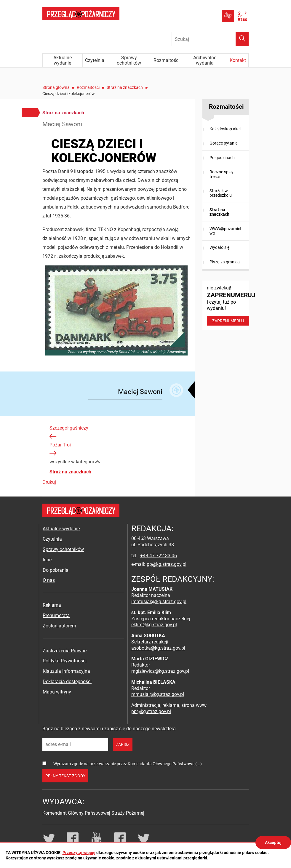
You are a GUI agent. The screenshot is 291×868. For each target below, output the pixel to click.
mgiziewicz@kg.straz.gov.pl (160, 671)
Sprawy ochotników (63, 549)
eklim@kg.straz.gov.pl (154, 625)
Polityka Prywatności (65, 661)
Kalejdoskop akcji (225, 129)
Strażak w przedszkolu (221, 193)
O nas (49, 580)
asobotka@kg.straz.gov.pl (158, 648)
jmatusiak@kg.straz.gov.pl (159, 602)
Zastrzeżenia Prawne (65, 651)
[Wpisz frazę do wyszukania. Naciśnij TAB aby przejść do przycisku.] (210, 39)
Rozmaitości (88, 87)
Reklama (52, 605)
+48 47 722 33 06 (159, 556)
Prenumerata (56, 615)
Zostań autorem (59, 626)
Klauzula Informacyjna (66, 671)
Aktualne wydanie (61, 529)
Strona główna (56, 87)
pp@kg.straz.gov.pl (167, 564)
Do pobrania (56, 570)
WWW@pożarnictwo (226, 231)
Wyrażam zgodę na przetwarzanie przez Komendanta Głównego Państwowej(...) (128, 764)
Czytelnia (52, 539)
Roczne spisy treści (222, 174)
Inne (47, 560)
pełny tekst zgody (65, 776)
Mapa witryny (57, 692)
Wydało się (219, 247)
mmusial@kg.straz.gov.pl (158, 694)
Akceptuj (273, 843)
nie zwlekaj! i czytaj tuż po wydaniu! (228, 305)
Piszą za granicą (225, 262)
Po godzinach (222, 158)
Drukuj (49, 482)
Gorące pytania (224, 143)
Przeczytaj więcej (79, 853)
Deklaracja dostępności (67, 682)
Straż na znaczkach (125, 87)
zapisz (123, 744)
